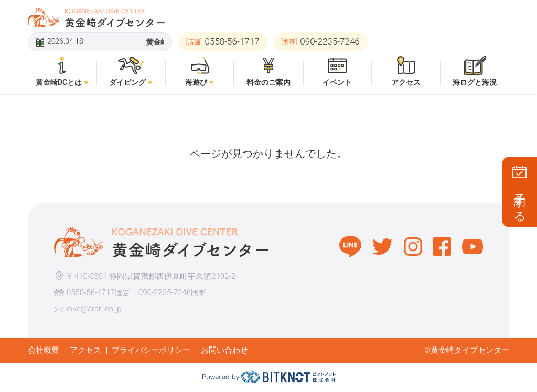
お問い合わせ (224, 350)
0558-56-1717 (91, 292)
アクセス (85, 350)
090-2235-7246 (165, 292)
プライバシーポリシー (151, 350)
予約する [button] (520, 202)
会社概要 (44, 350)
